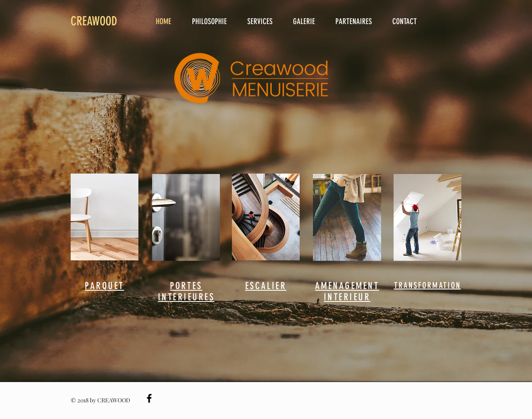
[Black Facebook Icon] (149, 398)
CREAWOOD (94, 21)
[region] (105, 217)
